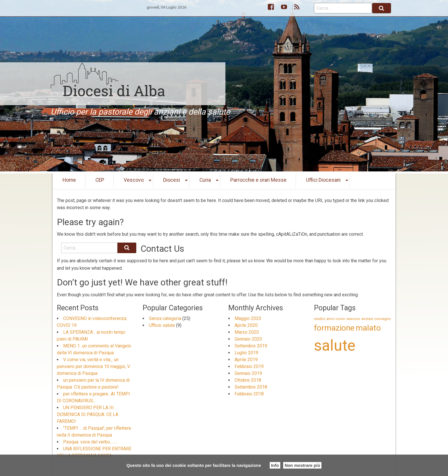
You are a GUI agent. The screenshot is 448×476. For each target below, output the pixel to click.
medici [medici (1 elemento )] (320, 319)
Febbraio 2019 (249, 366)
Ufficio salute (162, 325)
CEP (100, 180)
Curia (205, 180)
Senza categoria (165, 318)
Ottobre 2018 (248, 380)
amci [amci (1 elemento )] (330, 319)
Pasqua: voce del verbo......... (90, 442)
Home (69, 180)
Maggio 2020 (248, 318)
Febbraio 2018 (249, 394)
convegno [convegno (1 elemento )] (383, 319)
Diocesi (172, 180)
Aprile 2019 (246, 360)
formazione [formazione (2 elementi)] (334, 328)
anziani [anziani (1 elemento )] (367, 319)
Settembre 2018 (251, 387)
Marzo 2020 (247, 332)
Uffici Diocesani (323, 180)
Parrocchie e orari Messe (258, 180)
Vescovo (134, 180)
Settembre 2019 (251, 346)
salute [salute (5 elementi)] (335, 345)
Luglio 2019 (246, 353)
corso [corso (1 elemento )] (340, 319)
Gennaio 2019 (248, 373)
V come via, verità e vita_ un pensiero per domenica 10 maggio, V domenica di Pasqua (93, 366)
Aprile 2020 (246, 325)
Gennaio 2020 (248, 339)
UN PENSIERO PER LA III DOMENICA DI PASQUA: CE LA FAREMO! (88, 414)
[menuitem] (69, 180)
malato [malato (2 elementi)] (368, 328)
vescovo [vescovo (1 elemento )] (353, 319)
